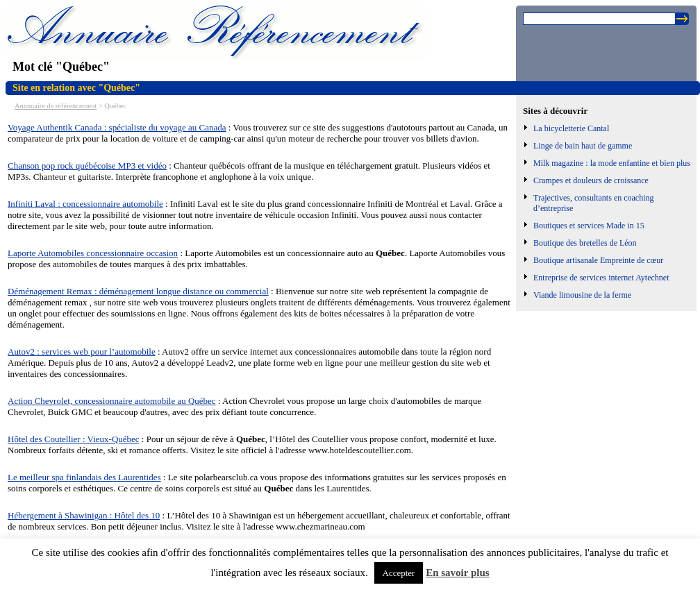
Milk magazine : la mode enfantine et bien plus (612, 163)
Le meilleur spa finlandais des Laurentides (84, 477)
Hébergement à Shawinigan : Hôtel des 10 (84, 515)
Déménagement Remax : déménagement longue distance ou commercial (138, 291)
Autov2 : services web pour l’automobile (82, 352)
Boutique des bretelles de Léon (585, 243)
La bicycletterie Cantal (571, 128)
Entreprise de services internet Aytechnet (601, 278)
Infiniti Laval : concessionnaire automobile (85, 204)
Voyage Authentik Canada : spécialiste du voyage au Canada (117, 127)
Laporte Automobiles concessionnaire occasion (93, 253)
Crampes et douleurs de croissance (591, 180)
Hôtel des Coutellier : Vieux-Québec (74, 439)
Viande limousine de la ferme (582, 295)
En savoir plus (457, 573)
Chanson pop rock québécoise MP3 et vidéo (87, 166)
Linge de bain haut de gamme (583, 146)
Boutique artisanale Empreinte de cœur (598, 260)
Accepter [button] (399, 573)
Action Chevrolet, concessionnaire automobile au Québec (112, 401)
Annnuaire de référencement (56, 106)
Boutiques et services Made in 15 (589, 226)
